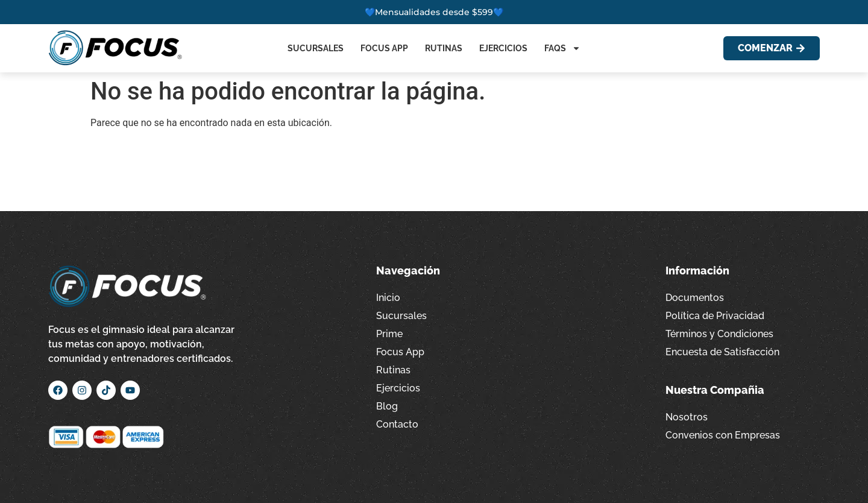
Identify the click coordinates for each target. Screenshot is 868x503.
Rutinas (444, 48)
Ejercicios (503, 48)
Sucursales (316, 48)
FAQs (562, 48)
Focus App (384, 48)
